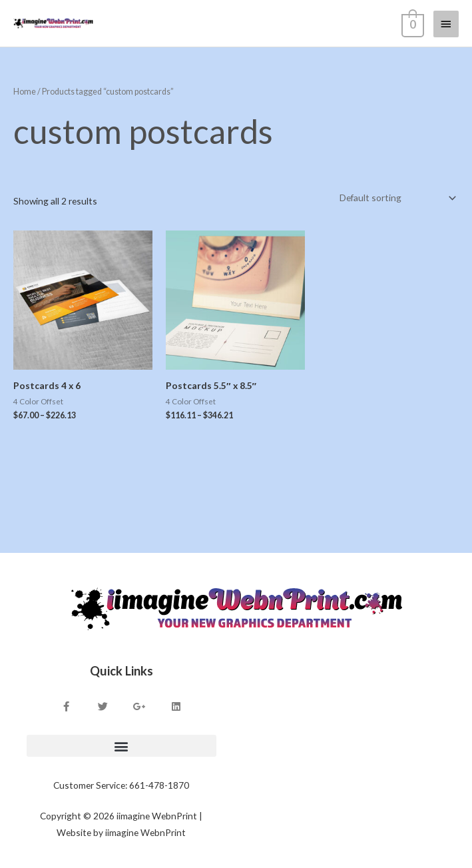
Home (25, 92)
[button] (121, 746)
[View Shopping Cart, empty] (411, 23)
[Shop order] (395, 198)
